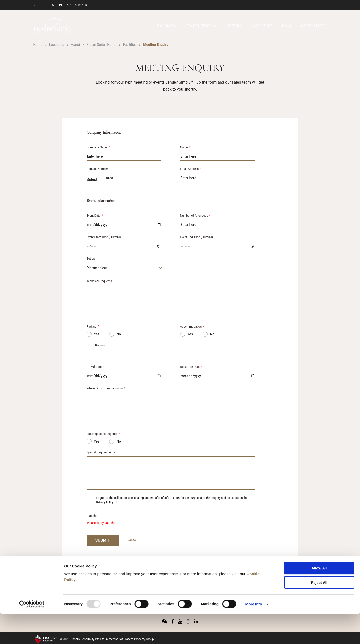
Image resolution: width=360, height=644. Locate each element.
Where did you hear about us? (106, 388)
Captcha (92, 516)
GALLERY (262, 26)
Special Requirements (101, 452)
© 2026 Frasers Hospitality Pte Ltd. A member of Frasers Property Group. (107, 639)
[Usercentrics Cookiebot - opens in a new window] (32, 577)
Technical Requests (99, 281)
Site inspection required (103, 434)
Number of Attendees (195, 216)
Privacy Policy (105, 502)
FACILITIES (200, 26)
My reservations (79, 5)
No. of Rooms (96, 345)
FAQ (286, 26)
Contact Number (97, 169)
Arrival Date (96, 367)
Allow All (319, 541)
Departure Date (191, 367)
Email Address (191, 169)
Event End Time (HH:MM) (197, 237)
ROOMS (165, 26)
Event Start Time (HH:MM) (104, 237)
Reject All (319, 555)
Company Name (99, 147)
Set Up (91, 259)
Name (185, 147)
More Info (254, 577)
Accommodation (192, 327)
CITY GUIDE (314, 26)
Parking (93, 327)
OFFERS (234, 26)
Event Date (95, 216)
